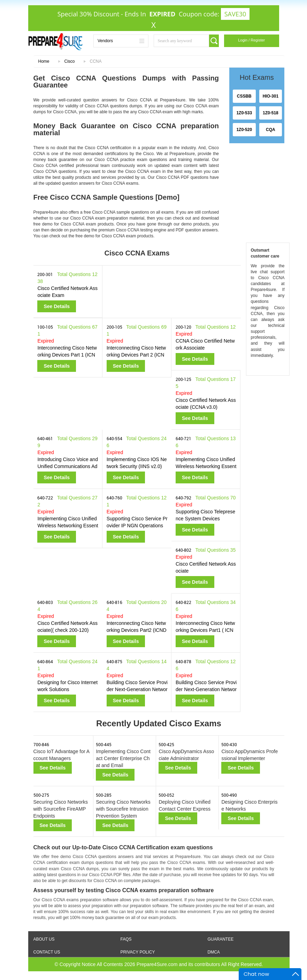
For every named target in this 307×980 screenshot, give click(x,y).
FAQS (126, 939)
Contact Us (47, 952)
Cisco (70, 61)
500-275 (41, 795)
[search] (214, 41)
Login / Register (251, 40)
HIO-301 (271, 96)
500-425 (166, 744)
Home (44, 61)
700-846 (41, 744)
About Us (44, 939)
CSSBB (244, 96)
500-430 (229, 744)
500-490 (229, 795)
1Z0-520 (244, 130)
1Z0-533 (244, 113)
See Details (57, 306)
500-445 (104, 744)
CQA (271, 130)
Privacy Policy (138, 952)
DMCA (214, 952)
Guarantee (221, 939)
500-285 (104, 795)
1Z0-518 (271, 113)
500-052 (166, 795)
